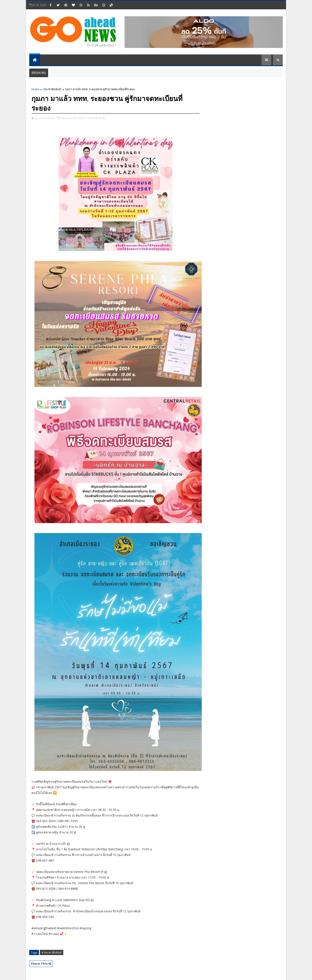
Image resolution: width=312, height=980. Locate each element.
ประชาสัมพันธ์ (52, 89)
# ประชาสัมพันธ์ (52, 952)
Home (35, 89)
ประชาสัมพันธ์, (96, 118)
